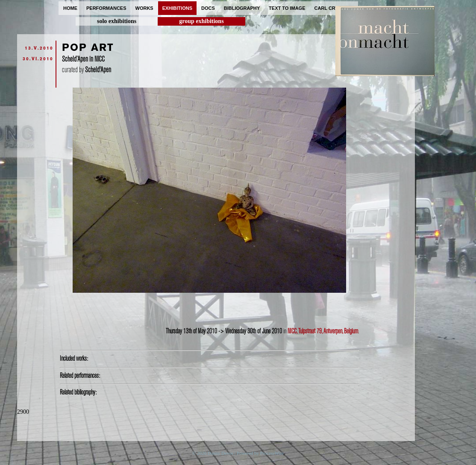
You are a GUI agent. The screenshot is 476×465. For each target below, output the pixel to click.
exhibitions (177, 8)
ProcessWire (272, 453)
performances (106, 8)
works (144, 8)
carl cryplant (334, 8)
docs (208, 8)
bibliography (242, 8)
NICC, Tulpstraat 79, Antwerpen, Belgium (323, 331)
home (70, 8)
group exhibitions (201, 21)
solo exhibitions (117, 21)
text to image (287, 8)
